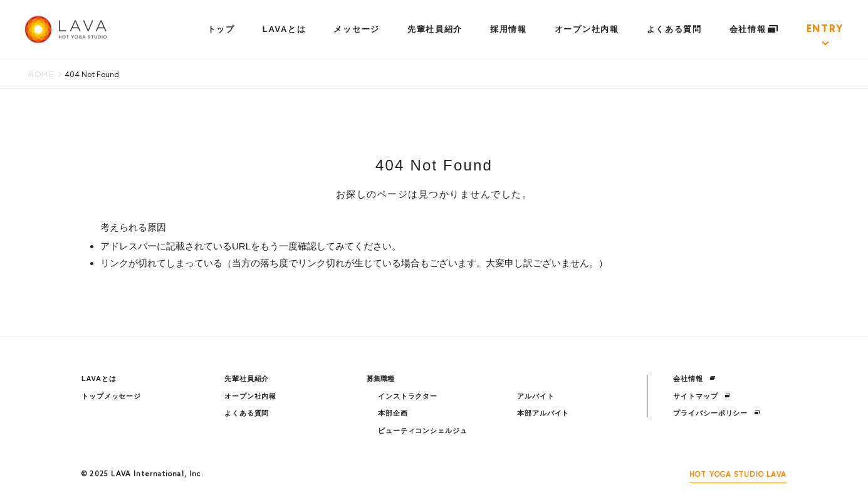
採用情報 (509, 29)
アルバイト (536, 396)
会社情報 (754, 29)
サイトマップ (702, 396)
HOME (41, 75)
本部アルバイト (543, 413)
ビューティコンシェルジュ (423, 431)
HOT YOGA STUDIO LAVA (738, 475)
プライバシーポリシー (717, 413)
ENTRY (825, 29)
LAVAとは (285, 29)
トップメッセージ (111, 396)
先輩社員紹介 (435, 29)
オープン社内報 (587, 29)
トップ (221, 29)
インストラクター (408, 396)
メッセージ (356, 29)
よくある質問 (674, 29)
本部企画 (393, 413)
